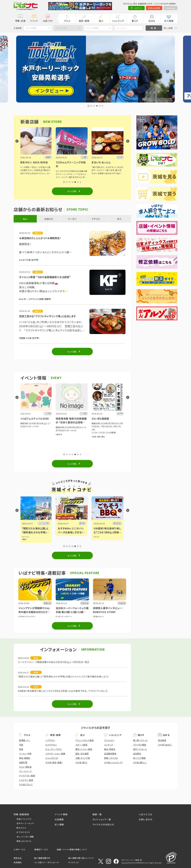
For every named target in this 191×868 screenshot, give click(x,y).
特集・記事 (21, 21)
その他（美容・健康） (54, 762)
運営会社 (18, 858)
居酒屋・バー (25, 740)
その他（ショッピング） (113, 762)
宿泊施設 (162, 740)
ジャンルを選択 (92, 28)
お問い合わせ (146, 819)
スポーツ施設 (81, 745)
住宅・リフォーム (140, 749)
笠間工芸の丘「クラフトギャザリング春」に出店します (47, 316)
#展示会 (95, 434)
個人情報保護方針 (42, 858)
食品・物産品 (110, 749)
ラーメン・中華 (25, 754)
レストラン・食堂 (26, 780)
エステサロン (51, 745)
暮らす (135, 21)
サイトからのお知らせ (103, 824)
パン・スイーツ (25, 771)
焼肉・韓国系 (25, 758)
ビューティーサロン (54, 749)
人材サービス (20, 849)
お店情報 (59, 819)
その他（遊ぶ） (82, 762)
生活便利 (137, 754)
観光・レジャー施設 (84, 749)
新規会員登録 (154, 8)
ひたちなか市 (80, 523)
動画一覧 (97, 814)
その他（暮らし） (140, 762)
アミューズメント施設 (85, 740)
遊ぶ (101, 21)
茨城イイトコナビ (24, 819)
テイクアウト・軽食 (27, 776)
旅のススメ (21, 828)
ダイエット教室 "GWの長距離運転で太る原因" (45, 277)
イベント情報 (61, 814)
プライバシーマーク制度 (130, 860)
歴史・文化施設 (82, 754)
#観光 (61, 539)
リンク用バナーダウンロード (46, 862)
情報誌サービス (41, 849)
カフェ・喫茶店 (25, 767)
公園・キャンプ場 (83, 758)
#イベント (62, 537)
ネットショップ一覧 (102, 819)
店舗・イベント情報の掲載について (72, 849)
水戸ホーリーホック (25, 823)
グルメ (67, 21)
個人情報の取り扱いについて (81, 858)
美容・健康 (84, 21)
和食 (21, 749)
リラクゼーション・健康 (55, 754)
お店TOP (48, 21)
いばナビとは (145, 814)
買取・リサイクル (111, 758)
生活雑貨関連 (110, 754)
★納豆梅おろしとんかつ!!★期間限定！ (40, 238)
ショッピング (118, 21)
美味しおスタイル (24, 841)
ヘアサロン (50, 740)
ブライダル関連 (140, 745)
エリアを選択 (31, 28)
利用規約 (18, 862)
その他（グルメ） (26, 784)
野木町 (119, 523)
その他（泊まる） (165, 745)
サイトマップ (74, 862)
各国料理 (23, 762)
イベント (34, 21)
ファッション (109, 740)
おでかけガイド (23, 832)
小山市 (47, 523)
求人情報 (169, 21)
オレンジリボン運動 (25, 837)
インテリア (109, 745)
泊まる (152, 21)
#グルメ (25, 537)
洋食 (21, 745)
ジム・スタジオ (52, 758)
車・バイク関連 (139, 758)
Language (171, 8)
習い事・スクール (140, 740)
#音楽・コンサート (27, 434)
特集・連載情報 (21, 814)
